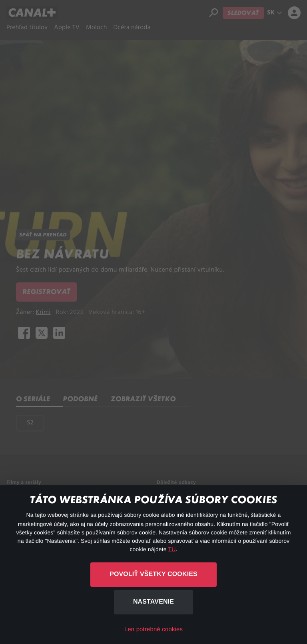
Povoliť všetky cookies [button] (153, 574)
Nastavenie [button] (153, 602)
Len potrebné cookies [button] (153, 629)
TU (172, 549)
